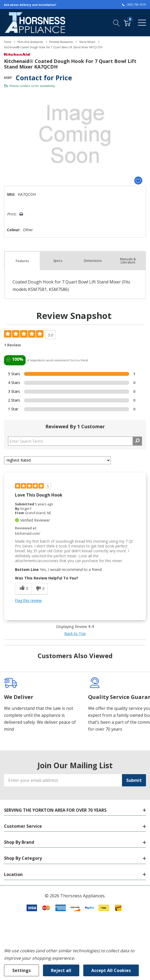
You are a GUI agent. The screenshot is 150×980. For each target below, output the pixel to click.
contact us (27, 86)
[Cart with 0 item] (127, 22)
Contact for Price (44, 78)
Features (22, 261)
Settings (21, 970)
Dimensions (93, 261)
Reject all (61, 970)
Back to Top (75, 633)
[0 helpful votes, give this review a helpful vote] (23, 589)
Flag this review (28, 600)
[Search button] (117, 22)
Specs (58, 261)
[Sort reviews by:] (57, 460)
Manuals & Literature (128, 261)
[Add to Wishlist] (138, 181)
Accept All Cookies (111, 970)
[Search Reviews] (75, 441)
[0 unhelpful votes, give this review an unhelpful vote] (40, 589)
